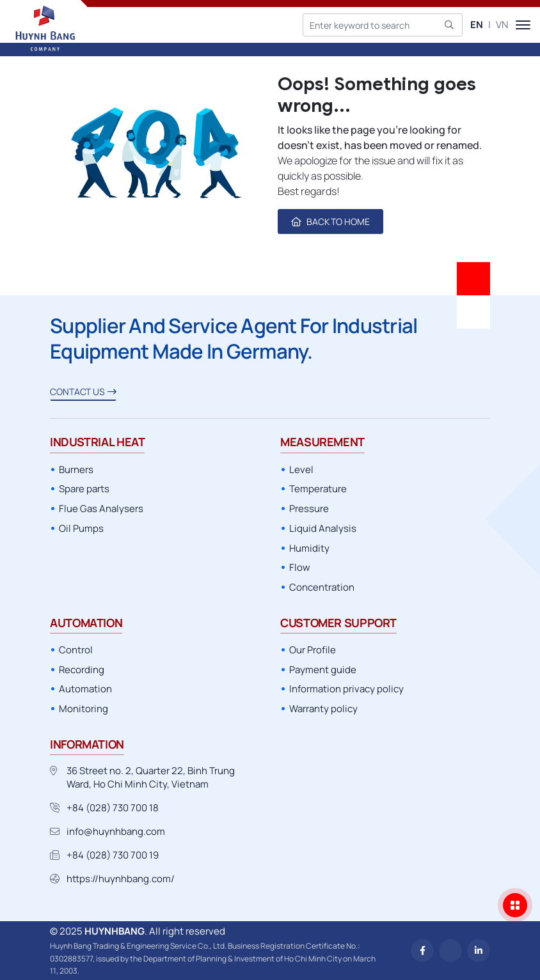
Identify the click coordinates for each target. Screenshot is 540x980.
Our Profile (313, 650)
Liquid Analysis (323, 528)
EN (477, 25)
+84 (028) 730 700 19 (113, 855)
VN (502, 25)
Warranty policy (323, 709)
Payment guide (323, 670)
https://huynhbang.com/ (121, 879)
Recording (82, 670)
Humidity (309, 548)
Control (76, 650)
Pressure (309, 509)
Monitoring (83, 709)
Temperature (318, 489)
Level (301, 470)
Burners (76, 470)
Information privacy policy (346, 689)
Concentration (322, 587)
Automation (85, 689)
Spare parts (84, 489)
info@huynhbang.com (116, 831)
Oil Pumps (81, 528)
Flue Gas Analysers (101, 509)
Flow (300, 567)
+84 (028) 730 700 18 (113, 808)
